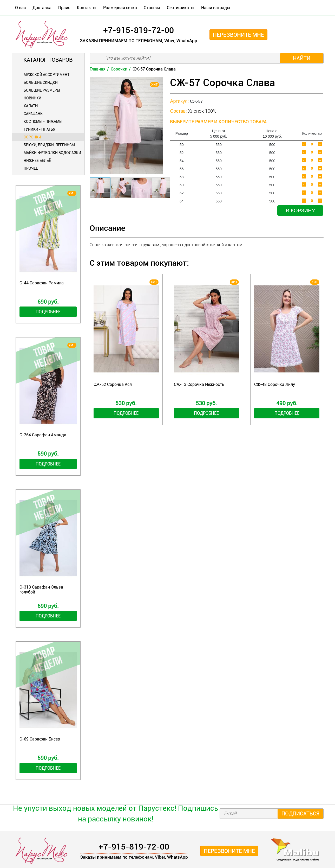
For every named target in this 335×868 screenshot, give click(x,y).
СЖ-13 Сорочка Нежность (199, 384)
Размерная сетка (120, 8)
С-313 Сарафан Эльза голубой (41, 590)
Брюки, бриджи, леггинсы (49, 145)
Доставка (42, 8)
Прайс (64, 8)
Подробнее (48, 312)
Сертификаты (181, 8)
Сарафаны (34, 114)
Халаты (31, 106)
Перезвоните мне (238, 35)
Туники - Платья (39, 129)
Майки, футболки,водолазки (52, 153)
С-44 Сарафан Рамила (42, 283)
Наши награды (216, 8)
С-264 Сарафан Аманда (43, 435)
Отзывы (152, 8)
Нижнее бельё (37, 161)
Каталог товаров (48, 60)
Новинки (32, 98)
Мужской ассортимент (47, 75)
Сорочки (32, 137)
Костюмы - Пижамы (43, 122)
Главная (98, 69)
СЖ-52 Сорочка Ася (113, 384)
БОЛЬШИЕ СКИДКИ (41, 82)
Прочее (31, 168)
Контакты (87, 8)
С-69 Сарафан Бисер (40, 739)
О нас (20, 8)
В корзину (300, 210)
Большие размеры (42, 90)
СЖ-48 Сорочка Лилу (275, 384)
